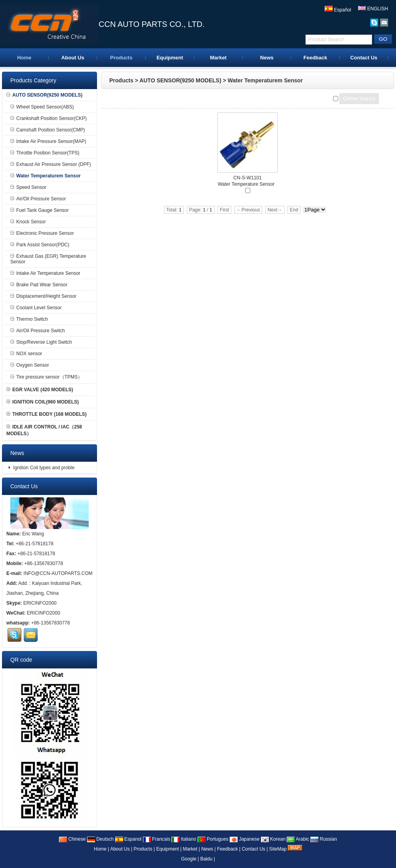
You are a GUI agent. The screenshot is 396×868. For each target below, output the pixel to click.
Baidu (207, 859)
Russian (324, 839)
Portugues (213, 839)
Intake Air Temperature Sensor (45, 273)
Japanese (245, 839)
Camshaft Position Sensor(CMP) (48, 130)
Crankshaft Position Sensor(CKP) (49, 118)
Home (24, 58)
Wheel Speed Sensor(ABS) (42, 107)
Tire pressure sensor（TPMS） (46, 377)
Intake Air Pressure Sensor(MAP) (48, 141)
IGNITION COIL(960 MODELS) (43, 402)
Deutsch (100, 839)
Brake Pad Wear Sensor (39, 285)
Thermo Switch (29, 319)
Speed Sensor (28, 187)
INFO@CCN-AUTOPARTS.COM (58, 573)
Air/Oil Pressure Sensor (38, 199)
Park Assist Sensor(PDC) (40, 245)
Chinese (72, 839)
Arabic (298, 839)
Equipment (170, 58)
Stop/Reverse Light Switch (41, 342)
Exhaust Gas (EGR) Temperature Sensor (48, 259)
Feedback (315, 58)
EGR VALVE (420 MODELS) (40, 390)
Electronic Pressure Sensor (42, 233)
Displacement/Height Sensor (43, 296)
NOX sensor (26, 354)
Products (121, 58)
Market (218, 58)
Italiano (184, 839)
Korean (273, 839)
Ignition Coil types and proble (43, 468)
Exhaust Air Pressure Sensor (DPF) (51, 164)
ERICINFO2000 (40, 603)
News (267, 58)
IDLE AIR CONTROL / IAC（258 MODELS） (44, 430)
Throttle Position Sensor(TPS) (45, 153)
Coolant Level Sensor (36, 308)
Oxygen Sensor (30, 365)
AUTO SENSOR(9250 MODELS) (180, 80)
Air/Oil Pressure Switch (38, 331)
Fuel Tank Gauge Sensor (40, 210)
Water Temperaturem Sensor (265, 80)
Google (189, 859)
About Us (73, 58)
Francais (157, 839)
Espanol (129, 839)
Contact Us (364, 58)
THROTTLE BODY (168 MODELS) (47, 414)
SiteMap (278, 849)
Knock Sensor (28, 222)
